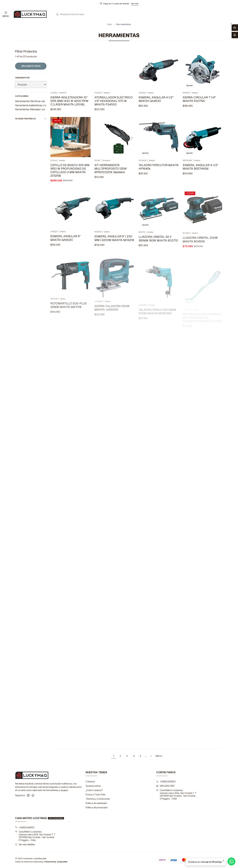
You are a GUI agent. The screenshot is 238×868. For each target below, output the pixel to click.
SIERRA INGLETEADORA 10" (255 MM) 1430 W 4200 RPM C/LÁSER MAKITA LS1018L (69, 101)
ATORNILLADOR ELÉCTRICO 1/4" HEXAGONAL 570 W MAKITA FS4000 (113, 101)
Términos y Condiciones (98, 799)
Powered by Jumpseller (56, 862)
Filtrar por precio (31, 119)
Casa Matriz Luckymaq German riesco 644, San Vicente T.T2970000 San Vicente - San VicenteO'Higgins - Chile (176, 794)
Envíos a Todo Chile (96, 794)
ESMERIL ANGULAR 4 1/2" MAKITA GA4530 (156, 99)
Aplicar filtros (31, 66)
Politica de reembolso (96, 803)
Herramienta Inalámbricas (31, 105)
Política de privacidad (97, 807)
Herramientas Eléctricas (30, 101)
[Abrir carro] (235, 28)
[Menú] (6, 14)
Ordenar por (22, 78)
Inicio (110, 24)
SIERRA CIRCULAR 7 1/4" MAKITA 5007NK (199, 99)
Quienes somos (93, 786)
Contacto (90, 782)
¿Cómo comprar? (94, 790)
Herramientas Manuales (30, 109)
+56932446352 (166, 782)
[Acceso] (235, 35)
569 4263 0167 (165, 786)
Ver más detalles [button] (25, 844)
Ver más (135, 4)
